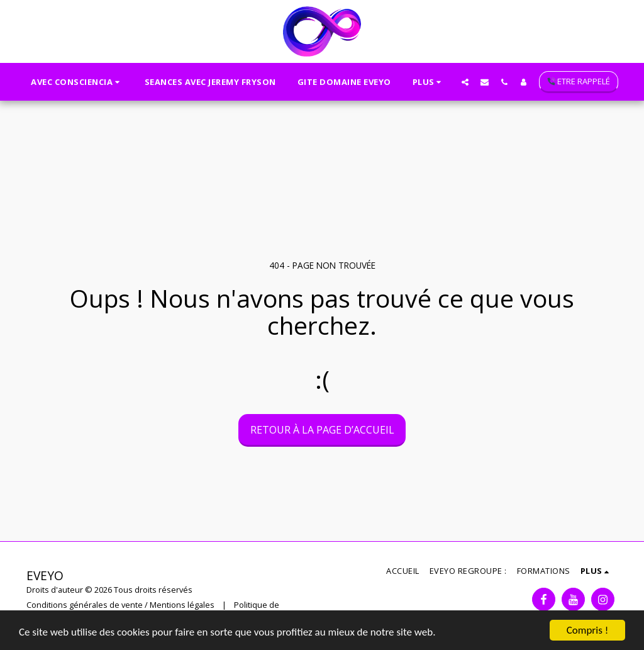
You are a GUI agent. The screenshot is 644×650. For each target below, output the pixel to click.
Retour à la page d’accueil (322, 430)
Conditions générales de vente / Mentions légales (120, 605)
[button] (77, 82)
